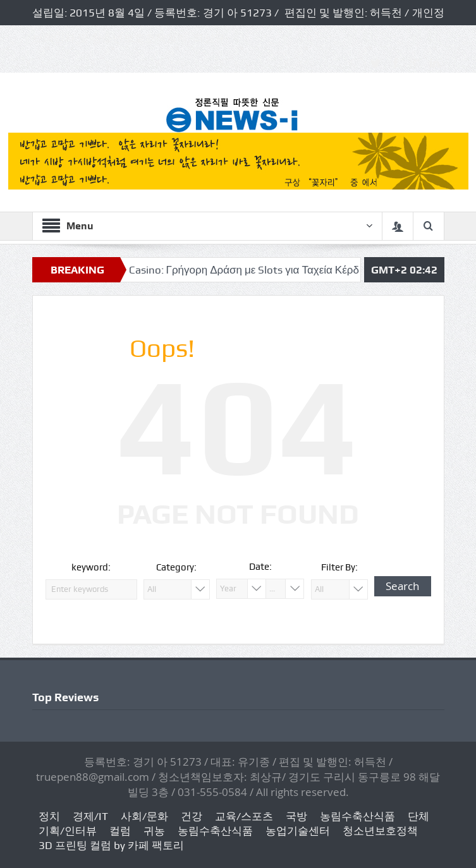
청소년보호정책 (380, 831)
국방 (296, 816)
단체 (418, 816)
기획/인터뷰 (68, 831)
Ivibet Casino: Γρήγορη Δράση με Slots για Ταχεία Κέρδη (237, 270)
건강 (192, 816)
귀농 (154, 831)
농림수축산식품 (357, 816)
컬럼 (120, 831)
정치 (49, 816)
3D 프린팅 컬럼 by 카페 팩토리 (111, 845)
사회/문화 (144, 816)
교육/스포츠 (244, 816)
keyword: (91, 567)
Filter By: (339, 567)
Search (402, 586)
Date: (260, 567)
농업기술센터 (298, 831)
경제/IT (90, 816)
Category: (176, 567)
